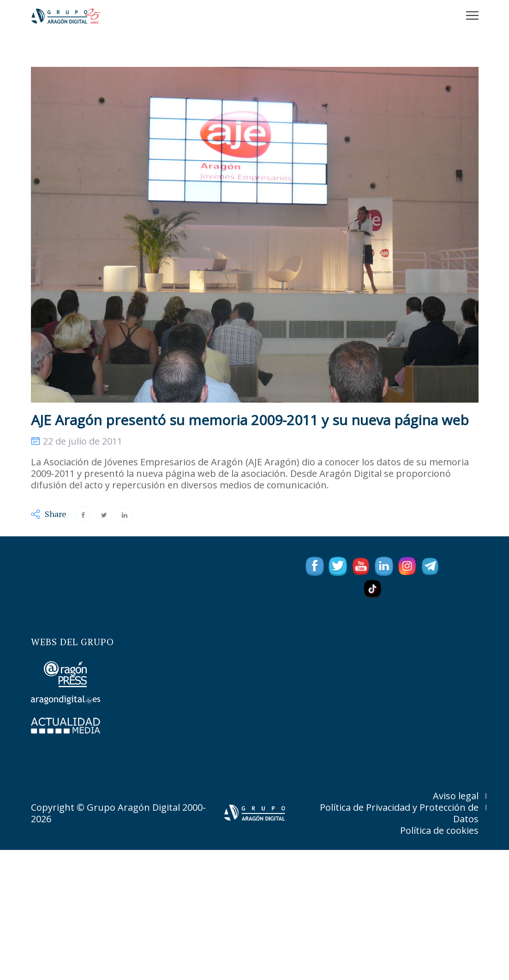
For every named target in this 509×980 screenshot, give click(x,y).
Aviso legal (456, 796)
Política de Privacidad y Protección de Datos (399, 813)
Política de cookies (439, 830)
